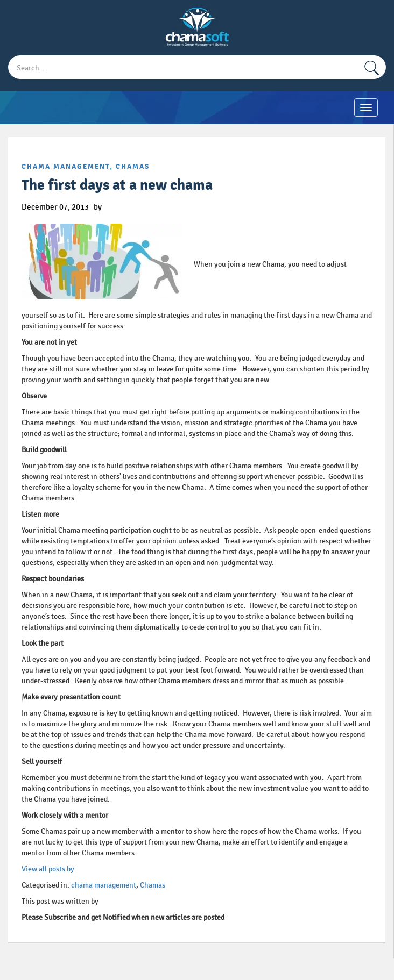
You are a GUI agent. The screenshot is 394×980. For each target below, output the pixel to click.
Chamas (133, 167)
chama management (66, 167)
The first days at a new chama (117, 185)
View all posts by (48, 869)
